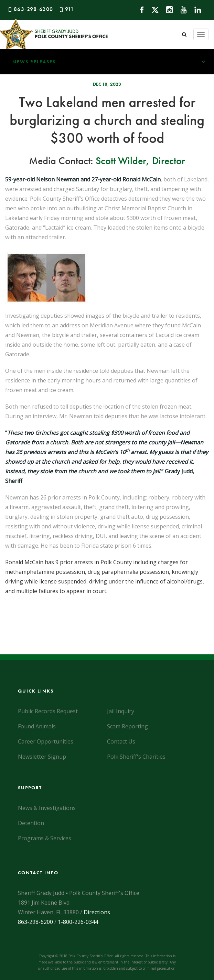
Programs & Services (45, 838)
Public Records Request (48, 711)
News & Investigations (47, 808)
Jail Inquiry (121, 711)
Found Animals (37, 726)
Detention (31, 823)
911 (70, 9)
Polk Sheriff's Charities (136, 757)
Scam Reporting (127, 726)
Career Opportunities (46, 741)
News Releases (113, 62)
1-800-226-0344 (78, 922)
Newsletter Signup (42, 757)
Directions (97, 912)
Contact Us (121, 741)
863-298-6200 (34, 9)
